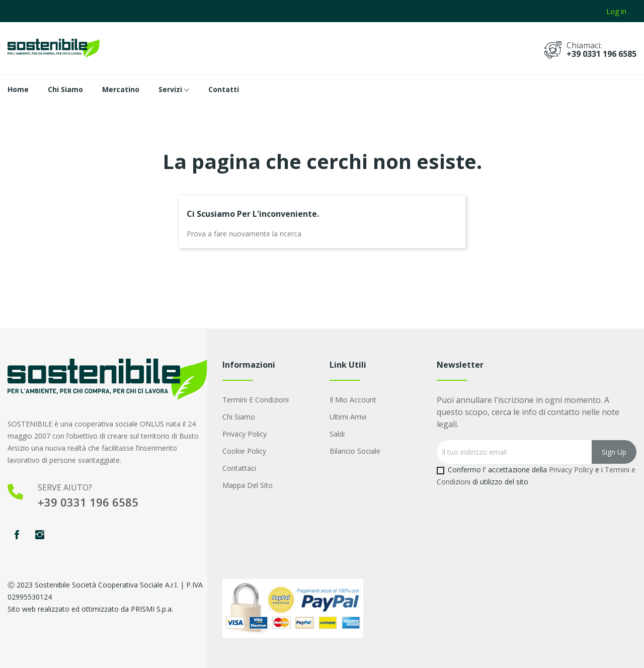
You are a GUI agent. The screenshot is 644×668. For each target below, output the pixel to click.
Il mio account (353, 400)
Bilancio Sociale (355, 451)
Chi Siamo (239, 417)
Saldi (337, 434)
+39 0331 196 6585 (601, 54)
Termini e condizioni (256, 400)
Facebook (17, 535)
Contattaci (239, 468)
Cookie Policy (244, 451)
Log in (616, 11)
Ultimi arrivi (348, 417)
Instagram (40, 535)
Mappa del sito (248, 485)
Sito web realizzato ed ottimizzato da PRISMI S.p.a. (90, 609)
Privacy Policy (245, 434)
